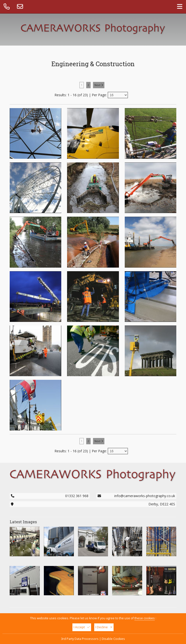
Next (99, 85)
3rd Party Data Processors (80, 639)
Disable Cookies (113, 639)
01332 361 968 (77, 496)
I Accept (82, 627)
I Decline (104, 627)
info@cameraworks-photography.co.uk (145, 496)
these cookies (145, 618)
